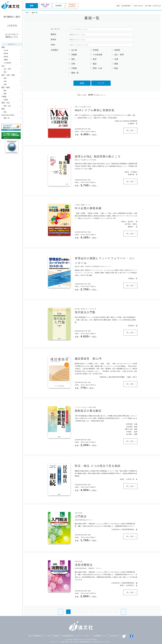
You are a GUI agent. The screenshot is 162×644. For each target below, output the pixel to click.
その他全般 (7, 63)
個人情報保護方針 (68, 636)
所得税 (6, 53)
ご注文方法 (12, 26)
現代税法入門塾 (85, 312)
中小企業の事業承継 (88, 208)
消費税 (6, 60)
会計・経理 (7, 69)
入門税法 (81, 516)
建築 (5, 94)
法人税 (6, 50)
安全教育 (59, 6)
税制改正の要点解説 (88, 411)
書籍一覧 (7, 118)
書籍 (32, 6)
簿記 (5, 72)
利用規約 (56, 636)
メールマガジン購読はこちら (12, 36)
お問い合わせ (138, 6)
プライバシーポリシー (84, 636)
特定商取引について (100, 636)
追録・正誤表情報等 (124, 6)
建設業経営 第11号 (88, 359)
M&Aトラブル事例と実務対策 (95, 110)
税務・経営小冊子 (45, 6)
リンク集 (47, 636)
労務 (5, 84)
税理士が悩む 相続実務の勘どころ (98, 156)
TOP (27, 13)
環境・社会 (7, 106)
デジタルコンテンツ (72, 6)
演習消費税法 (84, 565)
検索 (82, 83)
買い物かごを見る (152, 6)
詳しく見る (130, 130)
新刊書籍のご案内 (12, 17)
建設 (5, 90)
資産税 (6, 57)
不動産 (6, 100)
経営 (5, 78)
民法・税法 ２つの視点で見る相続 (98, 466)
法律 (5, 81)
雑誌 (5, 112)
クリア (101, 83)
